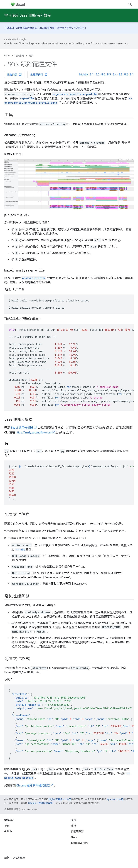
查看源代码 (39, 74)
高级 (31, 56)
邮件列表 (49, 28)
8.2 (126, 74)
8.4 (115, 74)
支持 (74, 826)
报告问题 (14, 74)
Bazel (7, 56)
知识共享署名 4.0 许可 (60, 799)
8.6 (103, 74)
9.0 (98, 74)
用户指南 (19, 56)
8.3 (120, 74)
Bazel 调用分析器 (22, 428)
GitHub (8, 831)
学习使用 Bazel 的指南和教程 (28, 15)
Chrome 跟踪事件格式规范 (33, 785)
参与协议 (67, 28)
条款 (7, 858)
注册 (82, 28)
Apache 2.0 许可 (115, 799)
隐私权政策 (19, 858)
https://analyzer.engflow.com (34, 432)
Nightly (84, 74)
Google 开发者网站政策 (40, 803)
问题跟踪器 (77, 831)
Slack (74, 837)
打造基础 (9, 28)
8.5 (109, 74)
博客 (7, 826)
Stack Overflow (80, 843)
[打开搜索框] (130, 4)
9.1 (92, 74)
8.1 (132, 74)
